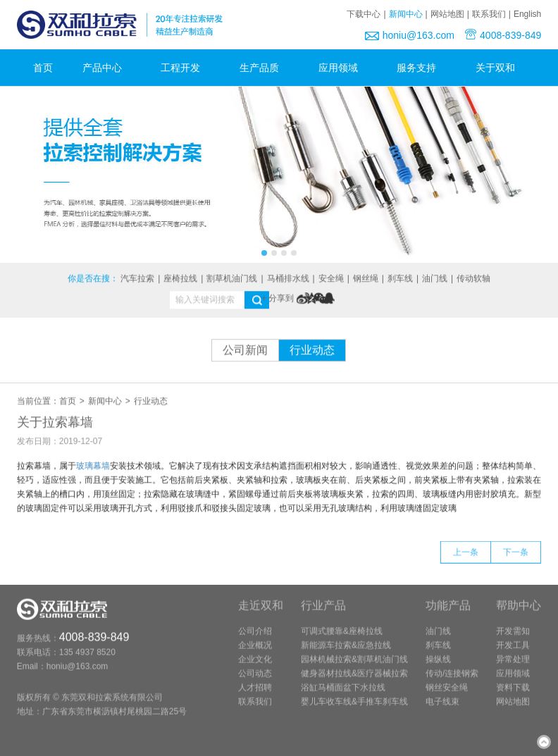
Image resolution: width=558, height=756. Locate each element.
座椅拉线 (180, 280)
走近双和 (261, 613)
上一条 (466, 560)
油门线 (435, 280)
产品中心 (107, 68)
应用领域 (343, 68)
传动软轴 (473, 280)
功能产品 (448, 613)
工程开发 (185, 68)
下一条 (516, 560)
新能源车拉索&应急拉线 (346, 653)
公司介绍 (255, 639)
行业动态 (312, 351)
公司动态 (255, 681)
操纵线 (438, 667)
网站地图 (447, 14)
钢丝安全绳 (447, 695)
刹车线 (400, 280)
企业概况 (255, 653)
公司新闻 (245, 351)
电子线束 (442, 709)
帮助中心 (519, 613)
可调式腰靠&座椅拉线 (342, 639)
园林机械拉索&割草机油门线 (354, 667)
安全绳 (331, 280)
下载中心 (364, 14)
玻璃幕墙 (93, 467)
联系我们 (489, 14)
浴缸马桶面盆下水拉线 (343, 695)
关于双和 (500, 68)
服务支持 (421, 68)
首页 (43, 68)
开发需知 (513, 639)
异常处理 (513, 667)
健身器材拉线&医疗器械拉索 (354, 681)
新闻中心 (406, 14)
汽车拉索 (137, 280)
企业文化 (255, 667)
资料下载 (513, 695)
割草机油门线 (232, 280)
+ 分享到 (278, 299)
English (527, 14)
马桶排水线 (288, 280)
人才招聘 (255, 695)
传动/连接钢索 (452, 681)
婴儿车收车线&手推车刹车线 (354, 709)
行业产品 (323, 613)
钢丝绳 (366, 280)
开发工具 (513, 653)
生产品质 (264, 68)
